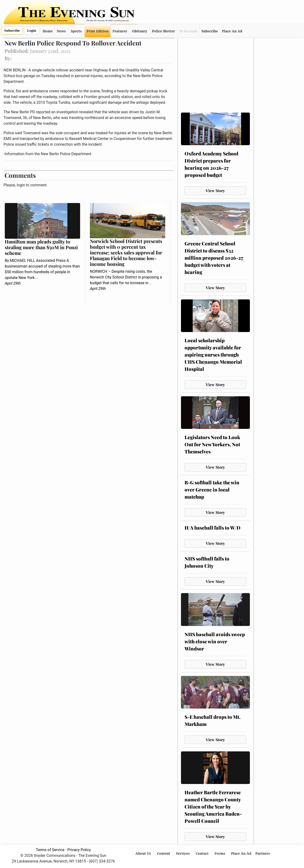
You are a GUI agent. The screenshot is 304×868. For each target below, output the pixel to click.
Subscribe (12, 31)
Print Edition (98, 31)
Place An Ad (232, 31)
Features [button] (120, 31)
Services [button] (183, 853)
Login (32, 31)
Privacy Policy (79, 850)
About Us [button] (144, 853)
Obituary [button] (140, 31)
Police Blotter (163, 31)
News (61, 31)
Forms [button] (220, 853)
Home (48, 31)
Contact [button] (203, 853)
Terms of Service (50, 850)
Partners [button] (263, 853)
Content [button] (164, 853)
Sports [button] (76, 31)
